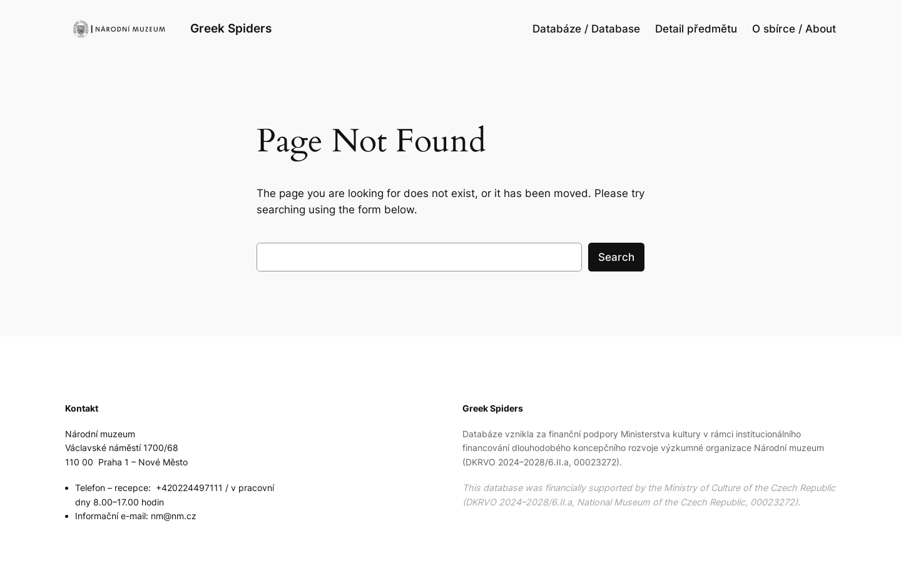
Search (616, 257)
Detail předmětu (696, 29)
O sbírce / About (794, 29)
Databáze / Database (586, 29)
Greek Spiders (231, 28)
